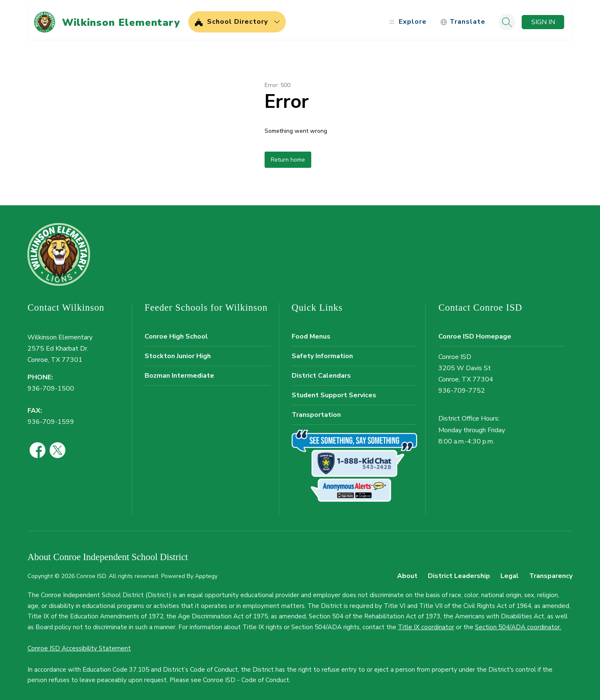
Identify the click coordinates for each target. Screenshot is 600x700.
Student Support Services (334, 391)
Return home (288, 155)
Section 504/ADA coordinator (517, 623)
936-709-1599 (51, 417)
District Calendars (321, 371)
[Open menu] (407, 18)
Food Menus (311, 332)
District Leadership (459, 572)
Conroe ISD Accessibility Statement (79, 644)
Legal (510, 572)
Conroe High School (176, 332)
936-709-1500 (51, 384)
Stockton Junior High (178, 351)
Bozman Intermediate (179, 371)
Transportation (316, 410)
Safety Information (322, 351)
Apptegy (206, 572)
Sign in (543, 17)
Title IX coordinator (426, 623)
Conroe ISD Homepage (475, 332)
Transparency (551, 572)
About (407, 572)
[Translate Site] (463, 18)
